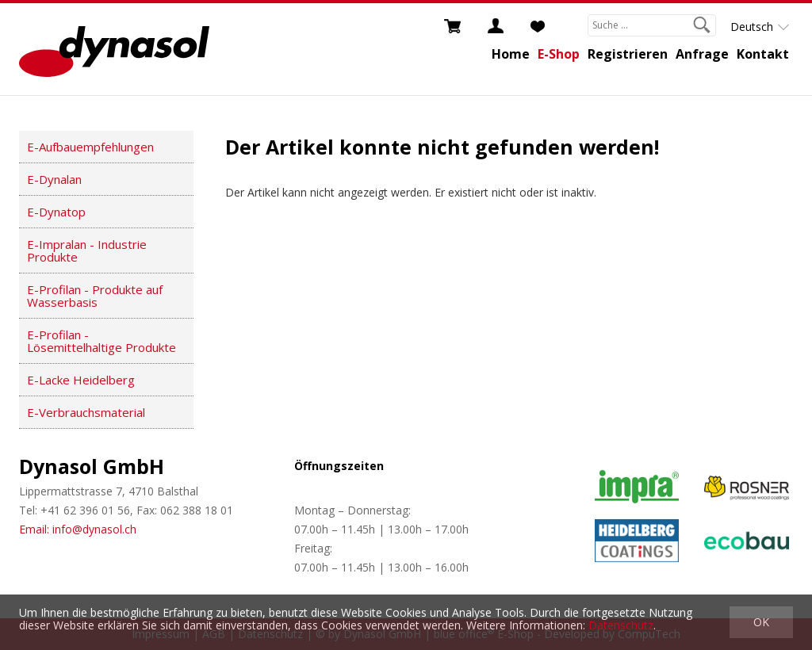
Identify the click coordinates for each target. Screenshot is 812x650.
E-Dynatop (56, 212)
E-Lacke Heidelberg (81, 380)
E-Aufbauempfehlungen (90, 147)
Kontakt (763, 54)
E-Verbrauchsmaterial (86, 412)
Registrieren (628, 54)
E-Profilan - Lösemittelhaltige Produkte (101, 341)
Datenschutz (621, 625)
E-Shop (559, 54)
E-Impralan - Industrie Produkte (87, 250)
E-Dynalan (54, 179)
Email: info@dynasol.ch (78, 529)
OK (761, 622)
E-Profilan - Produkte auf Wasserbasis (95, 296)
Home (511, 54)
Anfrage (702, 54)
